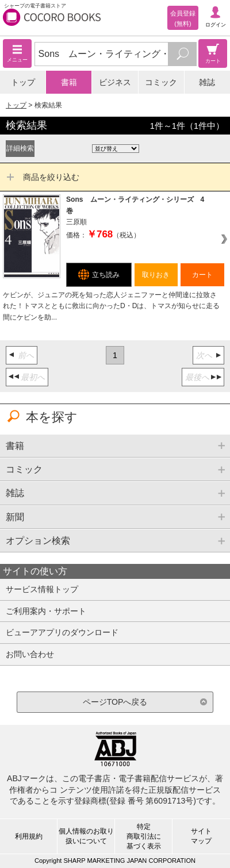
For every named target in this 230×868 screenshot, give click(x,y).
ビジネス (115, 82)
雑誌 (207, 82)
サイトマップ (201, 836)
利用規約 (29, 836)
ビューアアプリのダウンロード (62, 632)
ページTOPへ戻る (115, 702)
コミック (161, 82)
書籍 (69, 82)
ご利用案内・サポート (46, 611)
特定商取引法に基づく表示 (144, 836)
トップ (23, 82)
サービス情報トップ (42, 589)
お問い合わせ (30, 654)
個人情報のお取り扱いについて (86, 836)
